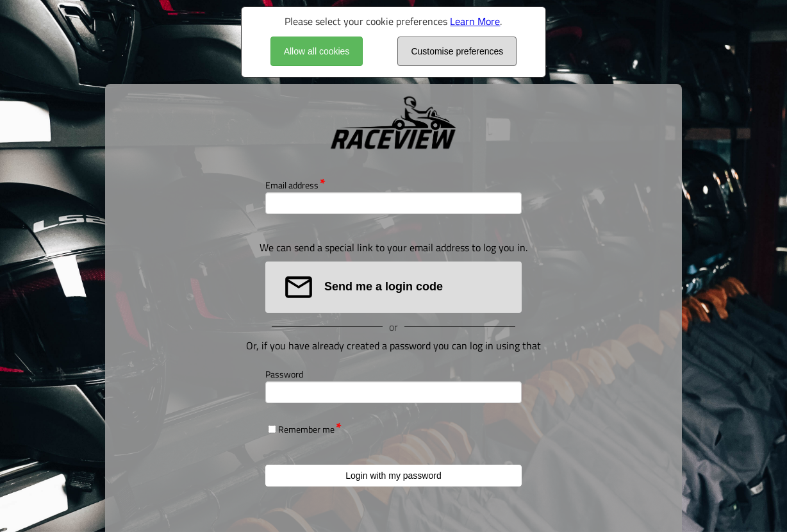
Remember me (306, 429)
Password (284, 374)
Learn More (475, 21)
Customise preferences (457, 51)
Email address (292, 185)
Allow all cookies (317, 51)
